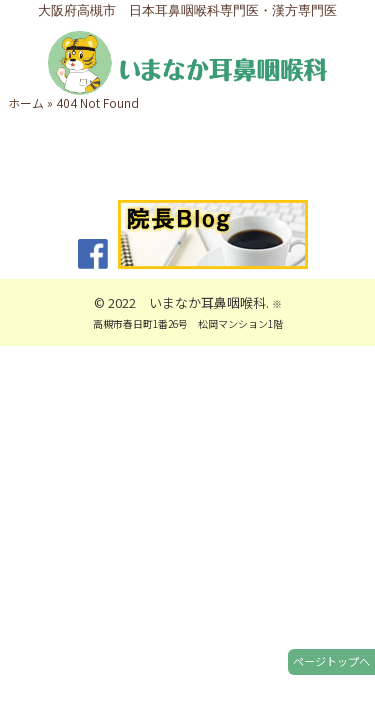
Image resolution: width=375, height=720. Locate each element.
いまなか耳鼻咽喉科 (207, 302)
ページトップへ (331, 661)
